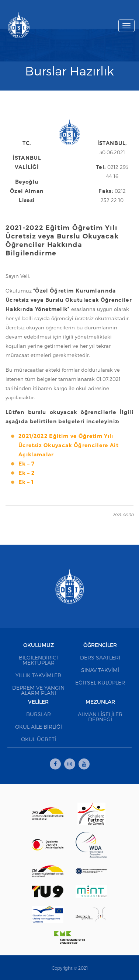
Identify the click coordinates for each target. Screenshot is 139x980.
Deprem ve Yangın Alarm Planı (38, 690)
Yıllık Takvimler (38, 675)
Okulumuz (39, 645)
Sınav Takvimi (100, 670)
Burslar (39, 714)
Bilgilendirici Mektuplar (38, 660)
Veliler (38, 702)
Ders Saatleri (100, 657)
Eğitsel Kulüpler (100, 682)
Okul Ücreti (39, 739)
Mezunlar (100, 702)
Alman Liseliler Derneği (100, 717)
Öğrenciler (100, 645)
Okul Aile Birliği (39, 727)
